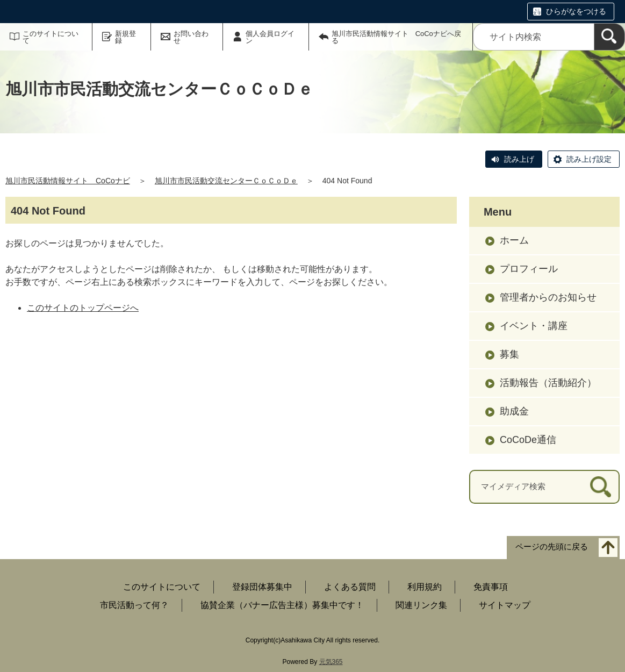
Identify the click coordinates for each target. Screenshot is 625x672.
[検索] (609, 37)
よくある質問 (350, 587)
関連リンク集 (421, 605)
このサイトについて (51, 37)
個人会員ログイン (270, 37)
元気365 (331, 662)
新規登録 (125, 37)
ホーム (514, 240)
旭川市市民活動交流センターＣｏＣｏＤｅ (226, 181)
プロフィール (529, 269)
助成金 (514, 411)
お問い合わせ (191, 37)
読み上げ (519, 159)
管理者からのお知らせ (548, 297)
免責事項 (491, 587)
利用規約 (425, 587)
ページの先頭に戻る (552, 546)
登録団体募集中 (262, 587)
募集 (509, 354)
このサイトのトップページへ (83, 308)
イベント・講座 (534, 326)
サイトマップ (505, 605)
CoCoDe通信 (528, 440)
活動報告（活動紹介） (548, 383)
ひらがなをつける (576, 11)
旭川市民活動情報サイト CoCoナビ (68, 181)
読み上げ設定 (589, 159)
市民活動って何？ (134, 605)
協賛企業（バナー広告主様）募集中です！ (282, 605)
